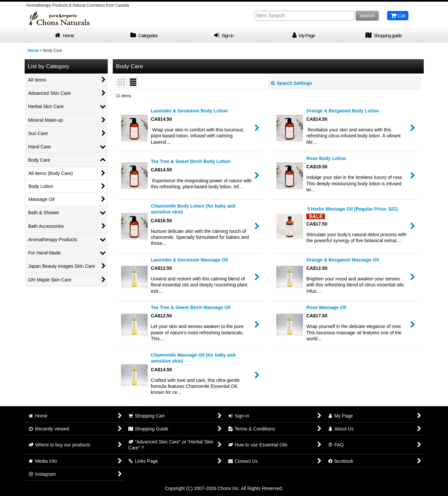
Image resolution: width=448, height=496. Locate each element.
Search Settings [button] (291, 83)
